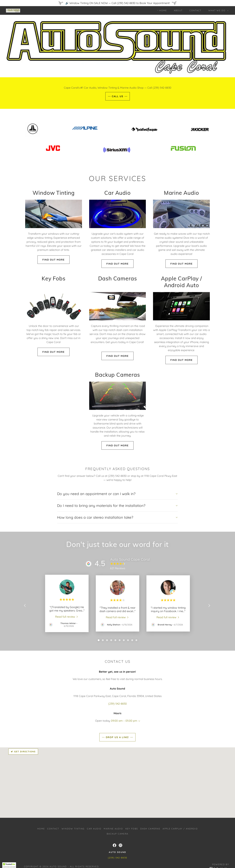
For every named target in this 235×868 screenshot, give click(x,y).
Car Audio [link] (94, 829)
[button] (218, 10)
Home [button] (41, 829)
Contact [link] (195, 10)
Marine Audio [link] (113, 829)
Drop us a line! (117, 737)
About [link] (178, 10)
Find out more (54, 260)
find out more (117, 264)
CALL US (118, 96)
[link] (13, 10)
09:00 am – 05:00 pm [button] (124, 721)
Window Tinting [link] (73, 829)
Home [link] (163, 10)
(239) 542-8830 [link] (117, 704)
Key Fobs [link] (132, 829)
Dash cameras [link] (150, 829)
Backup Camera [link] (117, 834)
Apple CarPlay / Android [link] (180, 829)
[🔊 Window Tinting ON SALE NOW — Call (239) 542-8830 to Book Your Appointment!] (117, 3)
